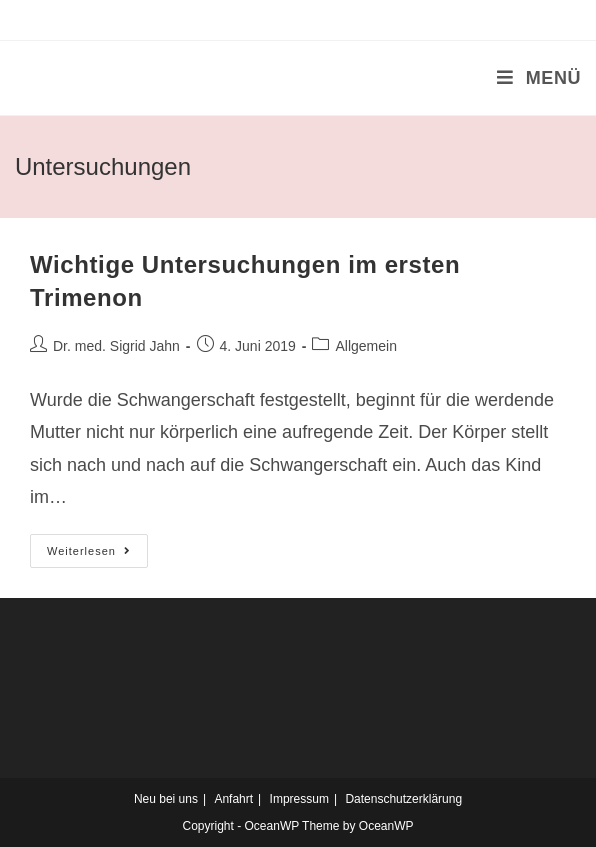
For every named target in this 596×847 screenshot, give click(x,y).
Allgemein (365, 346)
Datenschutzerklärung (403, 799)
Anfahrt (233, 799)
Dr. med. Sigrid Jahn (116, 346)
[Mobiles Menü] (539, 78)
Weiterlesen (97, 555)
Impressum (299, 799)
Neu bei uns (166, 799)
